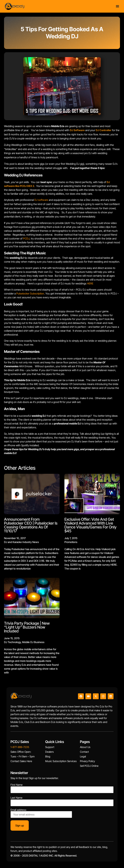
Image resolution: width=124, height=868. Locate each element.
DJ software (41, 200)
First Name (17, 785)
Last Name (16, 798)
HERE (90, 283)
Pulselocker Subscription (30, 293)
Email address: (41, 813)
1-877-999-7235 (20, 747)
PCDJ (26, 239)
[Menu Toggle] (117, 6)
